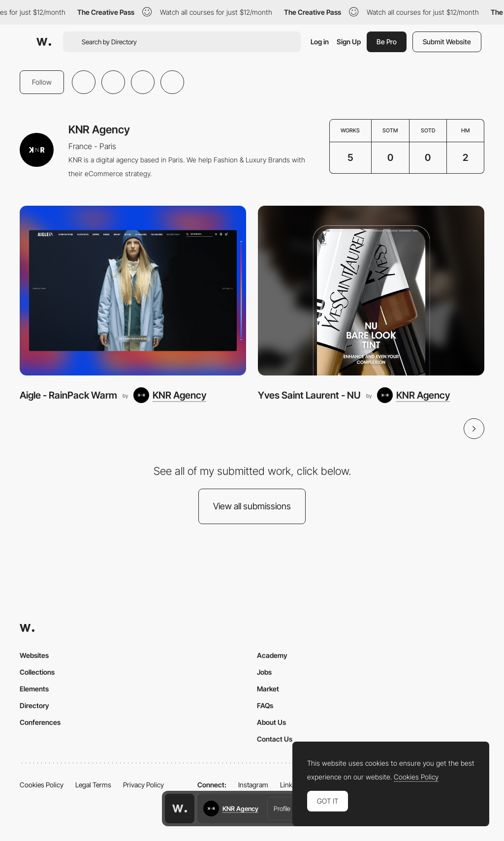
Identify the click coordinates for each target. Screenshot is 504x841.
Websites (34, 655)
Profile (282, 809)
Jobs (264, 672)
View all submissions (252, 506)
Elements (34, 689)
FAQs (265, 705)
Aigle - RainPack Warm (68, 395)
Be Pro (387, 42)
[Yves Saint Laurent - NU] (371, 291)
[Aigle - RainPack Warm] (133, 291)
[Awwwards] (44, 42)
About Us (271, 722)
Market (268, 689)
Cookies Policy (42, 785)
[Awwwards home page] (180, 809)
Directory (34, 705)
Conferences (40, 722)
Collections (37, 672)
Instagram (253, 785)
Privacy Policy (143, 785)
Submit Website (447, 42)
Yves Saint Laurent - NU (309, 395)
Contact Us (275, 739)
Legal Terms (93, 785)
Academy (272, 655)
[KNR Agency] (170, 395)
